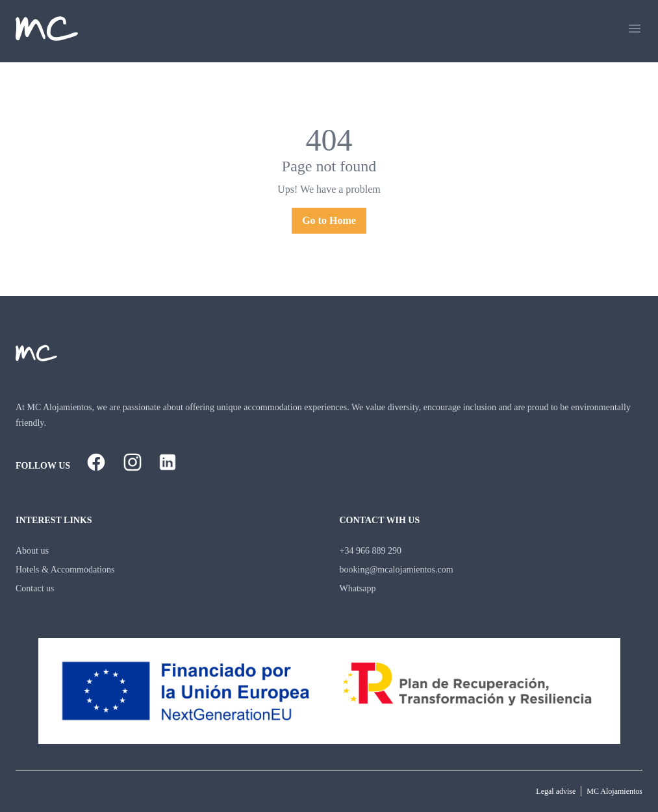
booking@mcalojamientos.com (397, 570)
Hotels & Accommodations (65, 570)
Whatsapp (358, 588)
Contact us (35, 588)
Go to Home (329, 220)
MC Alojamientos (614, 791)
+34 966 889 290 (371, 551)
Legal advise (556, 791)
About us (32, 551)
